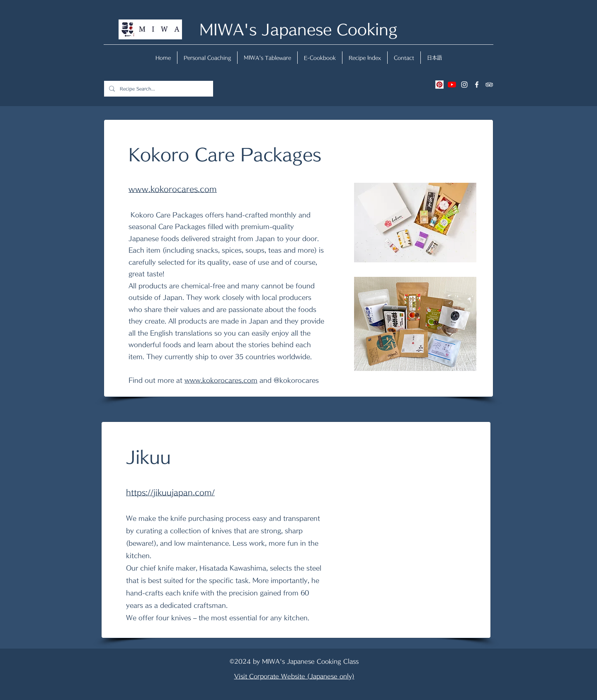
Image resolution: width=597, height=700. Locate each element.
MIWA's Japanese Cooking (298, 29)
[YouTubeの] (452, 85)
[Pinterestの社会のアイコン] (439, 85)
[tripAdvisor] (489, 85)
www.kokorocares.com (221, 380)
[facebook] (477, 85)
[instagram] (464, 85)
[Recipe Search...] (158, 89)
